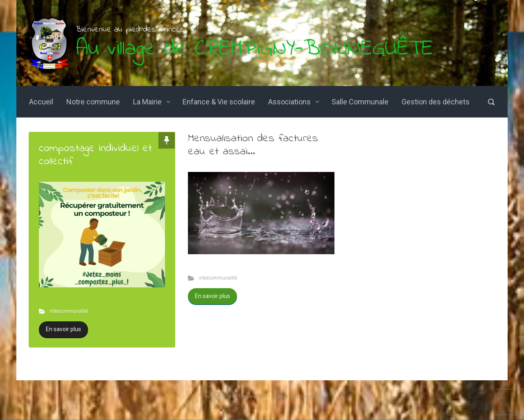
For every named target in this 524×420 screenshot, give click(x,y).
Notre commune (93, 102)
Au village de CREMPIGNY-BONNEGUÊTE (254, 49)
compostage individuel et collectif (95, 155)
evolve (211, 396)
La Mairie (147, 102)
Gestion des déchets (436, 102)
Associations (289, 102)
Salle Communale (360, 102)
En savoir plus (63, 329)
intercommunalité (69, 311)
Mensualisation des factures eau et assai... (253, 145)
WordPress (308, 396)
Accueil (41, 102)
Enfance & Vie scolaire (219, 102)
